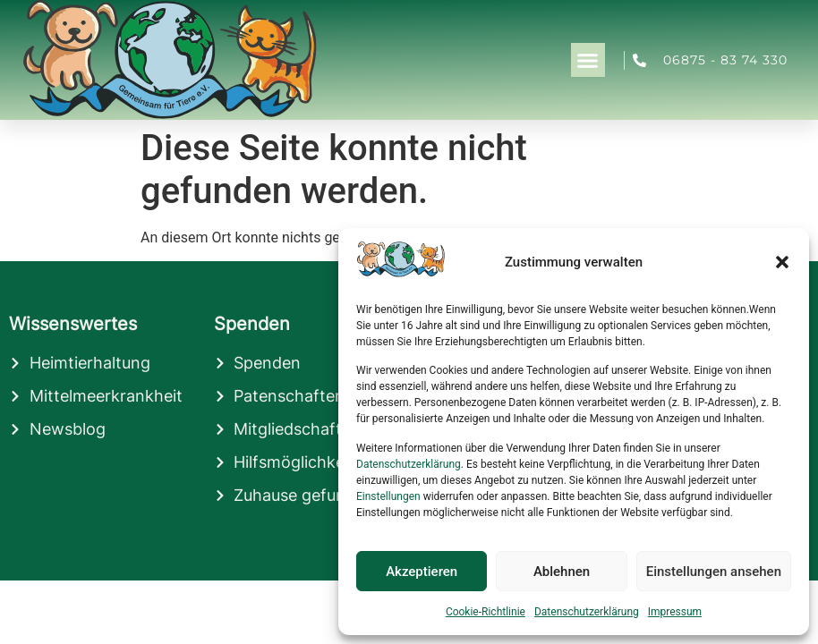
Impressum (675, 612)
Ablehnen (562, 572)
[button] (782, 262)
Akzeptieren (422, 572)
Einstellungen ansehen (714, 572)
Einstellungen (388, 496)
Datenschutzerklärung (409, 464)
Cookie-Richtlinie (486, 612)
